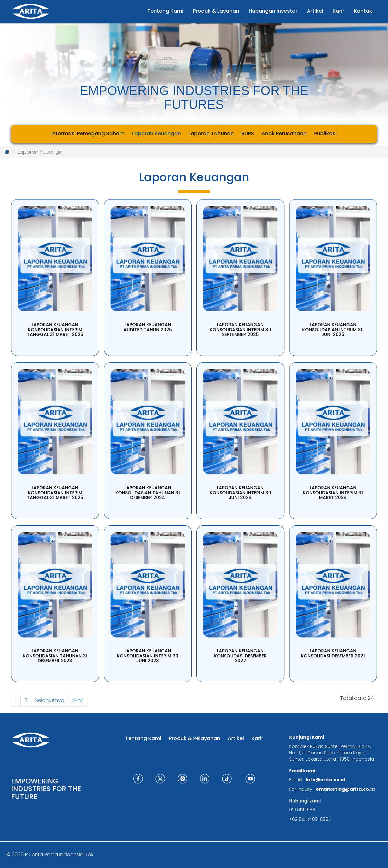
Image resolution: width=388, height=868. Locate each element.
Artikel (236, 738)
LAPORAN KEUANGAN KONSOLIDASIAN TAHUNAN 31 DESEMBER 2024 (148, 493)
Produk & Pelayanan (194, 738)
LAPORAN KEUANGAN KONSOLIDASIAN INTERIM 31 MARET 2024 (333, 493)
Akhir (78, 700)
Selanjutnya (50, 700)
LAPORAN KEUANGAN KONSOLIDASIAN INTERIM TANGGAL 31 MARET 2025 (55, 493)
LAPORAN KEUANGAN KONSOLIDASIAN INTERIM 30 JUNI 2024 (240, 493)
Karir (257, 738)
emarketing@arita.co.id (345, 789)
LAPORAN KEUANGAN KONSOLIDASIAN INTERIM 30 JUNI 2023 (148, 656)
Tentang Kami (143, 738)
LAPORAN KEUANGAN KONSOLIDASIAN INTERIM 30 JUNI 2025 (333, 329)
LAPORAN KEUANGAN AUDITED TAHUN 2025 (148, 327)
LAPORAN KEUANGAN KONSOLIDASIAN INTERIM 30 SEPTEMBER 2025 (240, 329)
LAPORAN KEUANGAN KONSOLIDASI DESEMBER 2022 (240, 656)
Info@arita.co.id (325, 780)
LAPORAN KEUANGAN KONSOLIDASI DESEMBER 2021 (333, 653)
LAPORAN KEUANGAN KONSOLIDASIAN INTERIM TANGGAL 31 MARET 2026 (55, 329)
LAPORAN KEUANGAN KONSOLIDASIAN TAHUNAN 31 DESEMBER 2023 (55, 656)
